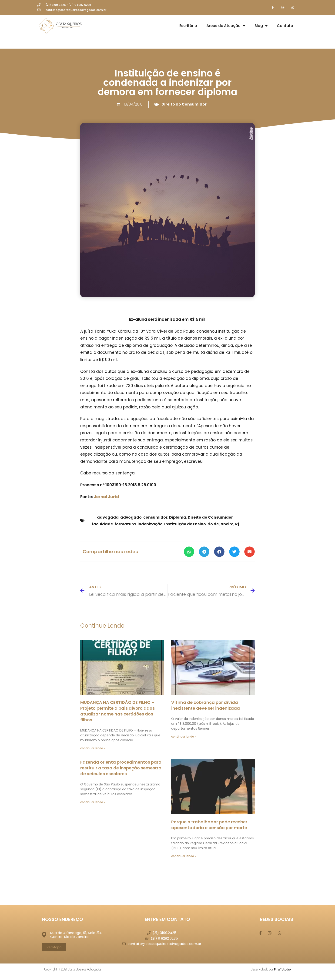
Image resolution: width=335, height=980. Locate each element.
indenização (150, 525)
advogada (108, 518)
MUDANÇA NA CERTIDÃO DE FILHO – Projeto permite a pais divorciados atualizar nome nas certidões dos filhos (117, 711)
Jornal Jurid (106, 497)
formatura (125, 525)
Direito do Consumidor (184, 104)
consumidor (155, 518)
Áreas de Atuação (226, 26)
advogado (131, 518)
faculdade (102, 525)
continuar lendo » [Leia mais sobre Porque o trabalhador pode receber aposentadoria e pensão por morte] (184, 856)
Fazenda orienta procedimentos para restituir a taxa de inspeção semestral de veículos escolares (121, 768)
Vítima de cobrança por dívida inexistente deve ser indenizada (206, 705)
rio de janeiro (221, 525)
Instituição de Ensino (185, 525)
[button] (189, 552)
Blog (261, 26)
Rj (237, 525)
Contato (285, 26)
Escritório (188, 26)
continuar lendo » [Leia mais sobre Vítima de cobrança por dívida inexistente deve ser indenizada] (184, 737)
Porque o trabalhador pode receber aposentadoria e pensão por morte (209, 825)
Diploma (178, 518)
